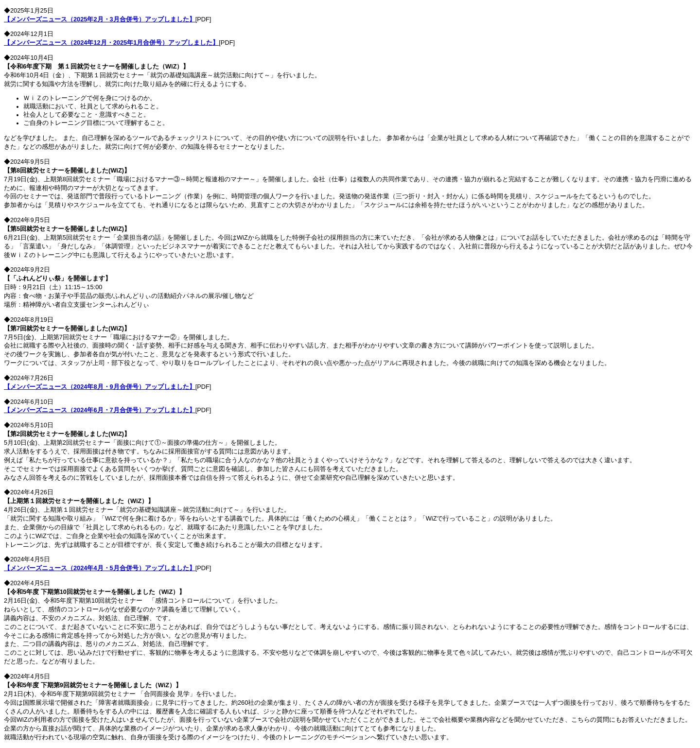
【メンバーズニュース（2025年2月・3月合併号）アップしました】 (100, 19)
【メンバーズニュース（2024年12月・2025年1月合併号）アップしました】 (111, 43)
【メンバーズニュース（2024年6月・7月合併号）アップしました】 (100, 410)
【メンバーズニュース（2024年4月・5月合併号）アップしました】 (100, 568)
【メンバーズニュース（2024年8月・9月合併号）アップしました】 (100, 387)
